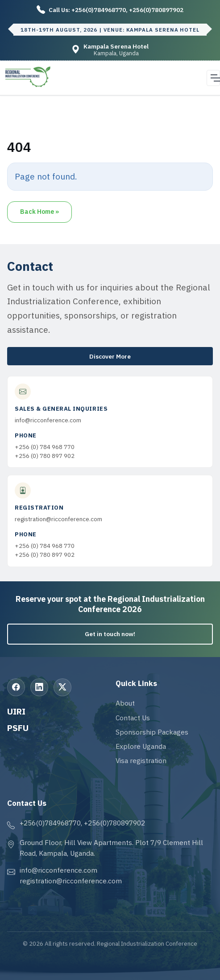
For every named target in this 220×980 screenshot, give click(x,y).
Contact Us (133, 718)
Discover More (110, 356)
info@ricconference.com (48, 420)
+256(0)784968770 (99, 10)
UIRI (16, 711)
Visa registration (141, 760)
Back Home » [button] (39, 212)
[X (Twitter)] (62, 687)
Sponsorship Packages (152, 732)
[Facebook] (16, 687)
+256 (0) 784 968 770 (45, 447)
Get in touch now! (110, 634)
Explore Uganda (141, 746)
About (125, 703)
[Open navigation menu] (213, 78)
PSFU (18, 728)
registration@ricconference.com (58, 519)
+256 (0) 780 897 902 (45, 456)
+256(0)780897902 (156, 10)
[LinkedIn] (39, 687)
